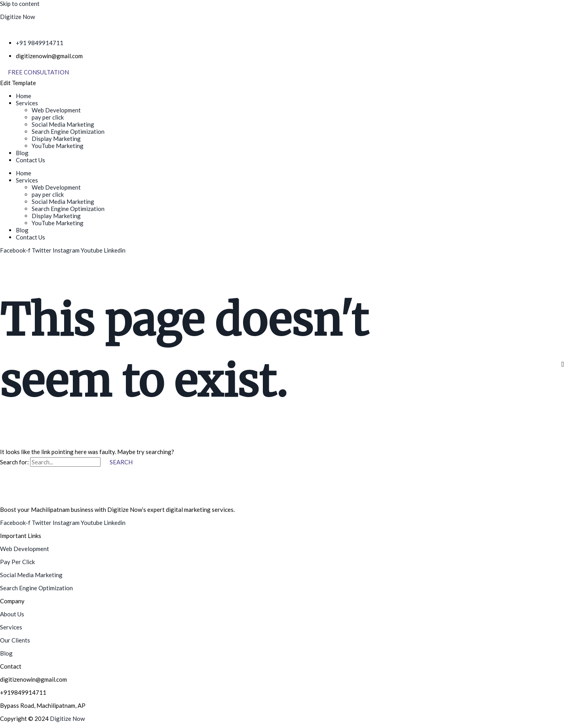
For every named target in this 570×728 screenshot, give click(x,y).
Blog (22, 153)
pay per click (48, 117)
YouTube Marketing (58, 146)
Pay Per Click (17, 562)
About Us (12, 614)
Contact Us (30, 160)
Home (24, 96)
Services (27, 103)
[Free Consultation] (38, 72)
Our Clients (15, 640)
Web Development (56, 110)
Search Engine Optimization (68, 131)
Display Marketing (56, 139)
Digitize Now (17, 17)
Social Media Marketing (63, 124)
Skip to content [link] (20, 4)
